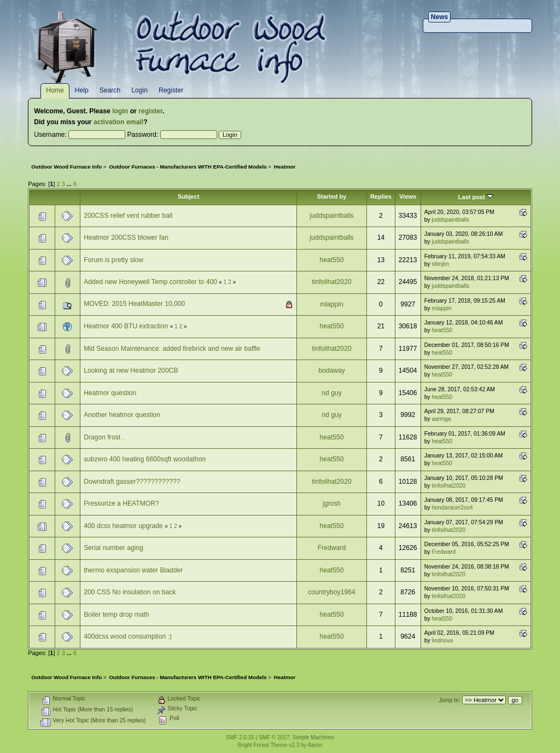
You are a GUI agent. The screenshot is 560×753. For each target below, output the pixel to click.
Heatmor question (110, 393)
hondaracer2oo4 (453, 508)
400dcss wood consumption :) (128, 636)
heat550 (332, 260)
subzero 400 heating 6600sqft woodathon (145, 459)
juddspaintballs (331, 216)
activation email (118, 122)
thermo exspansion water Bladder (133, 570)
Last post (476, 197)
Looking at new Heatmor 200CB (131, 370)
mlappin (332, 304)
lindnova (442, 641)
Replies (381, 196)
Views (408, 196)
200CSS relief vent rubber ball (128, 216)
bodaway (332, 370)
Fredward (332, 548)
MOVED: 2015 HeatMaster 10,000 (134, 304)
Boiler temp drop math (116, 615)
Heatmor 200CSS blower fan (126, 238)
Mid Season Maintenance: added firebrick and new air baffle (172, 349)
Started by (332, 196)
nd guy (332, 393)
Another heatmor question (122, 415)
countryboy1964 (332, 592)
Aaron (315, 745)
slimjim (441, 264)
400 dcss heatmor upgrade (124, 526)
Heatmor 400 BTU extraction (127, 326)
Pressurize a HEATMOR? (121, 503)
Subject (189, 196)
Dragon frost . (104, 437)
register (150, 111)
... (70, 184)
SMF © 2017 (274, 737)
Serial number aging (113, 548)
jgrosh (332, 503)
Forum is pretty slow (113, 260)
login (120, 111)
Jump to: (450, 700)
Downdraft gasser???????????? (132, 482)
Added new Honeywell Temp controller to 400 (150, 282)
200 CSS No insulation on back (130, 592)
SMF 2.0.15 (240, 737)
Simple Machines (313, 737)
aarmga (442, 419)
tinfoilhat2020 (331, 282)
